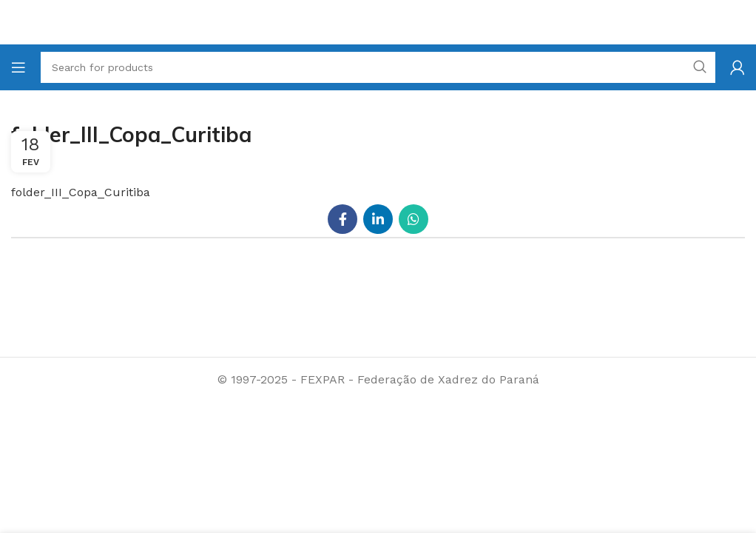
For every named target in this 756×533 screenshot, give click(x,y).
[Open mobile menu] (18, 67)
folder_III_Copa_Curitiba (81, 192)
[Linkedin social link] (378, 219)
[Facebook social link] (342, 219)
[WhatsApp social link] (414, 219)
